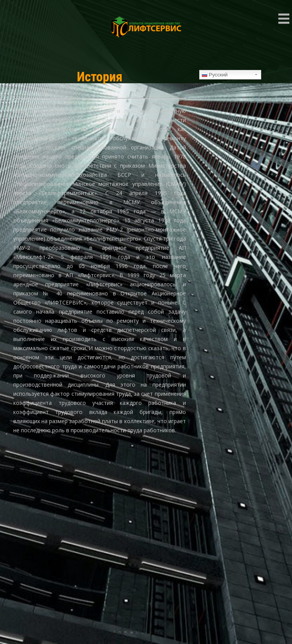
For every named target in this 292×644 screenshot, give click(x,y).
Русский (215, 75)
